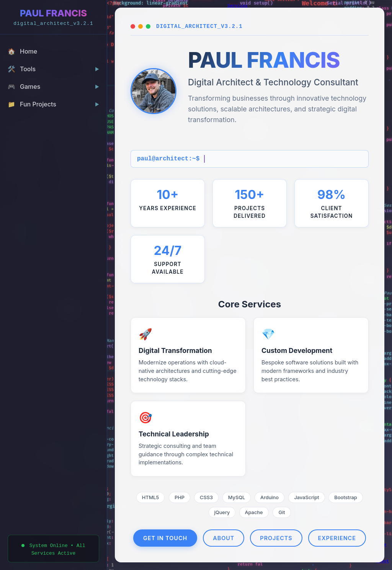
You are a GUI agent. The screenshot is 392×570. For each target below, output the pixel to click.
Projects (276, 538)
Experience (337, 538)
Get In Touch (165, 538)
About (224, 538)
